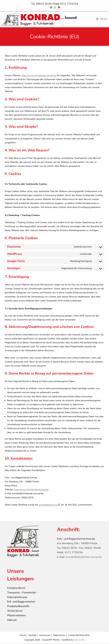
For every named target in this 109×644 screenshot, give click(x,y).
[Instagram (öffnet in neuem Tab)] (55, 8)
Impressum (45, 636)
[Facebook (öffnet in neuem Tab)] (51, 8)
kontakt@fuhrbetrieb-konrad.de (84, 558)
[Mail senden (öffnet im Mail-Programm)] (59, 8)
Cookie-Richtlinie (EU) (79, 636)
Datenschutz (59, 636)
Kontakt (33, 636)
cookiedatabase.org (48, 505)
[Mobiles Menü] (102, 19)
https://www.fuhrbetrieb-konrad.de (39, 76)
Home (23, 636)
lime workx (79, 640)
